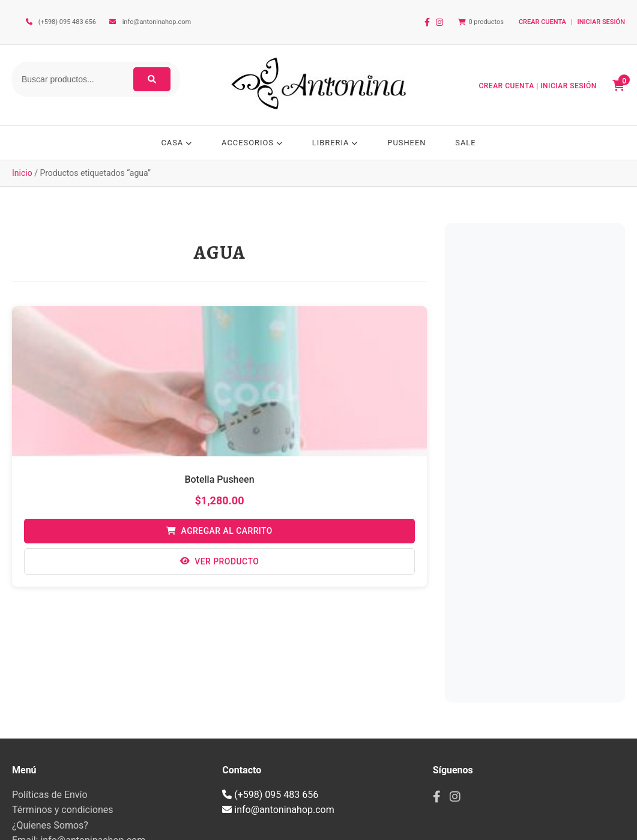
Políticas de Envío (50, 796)
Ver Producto (219, 564)
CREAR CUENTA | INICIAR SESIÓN (539, 86)
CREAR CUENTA (542, 22)
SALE (468, 143)
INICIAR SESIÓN (601, 22)
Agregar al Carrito (219, 534)
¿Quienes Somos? (50, 828)
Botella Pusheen (219, 481)
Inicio (22, 175)
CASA (175, 143)
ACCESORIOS (251, 143)
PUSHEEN (408, 143)
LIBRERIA (335, 143)
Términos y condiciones (63, 812)
